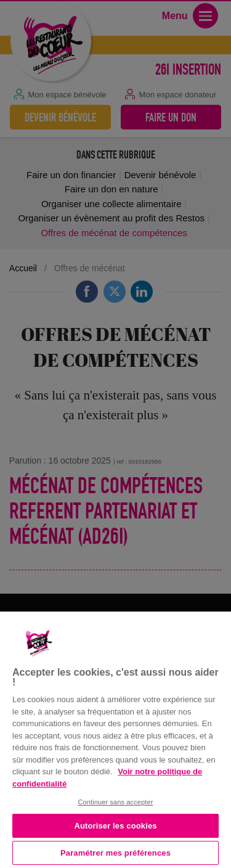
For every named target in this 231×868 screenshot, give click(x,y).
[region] (115, 739)
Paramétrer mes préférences (115, 853)
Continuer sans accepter (115, 802)
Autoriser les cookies (115, 826)
